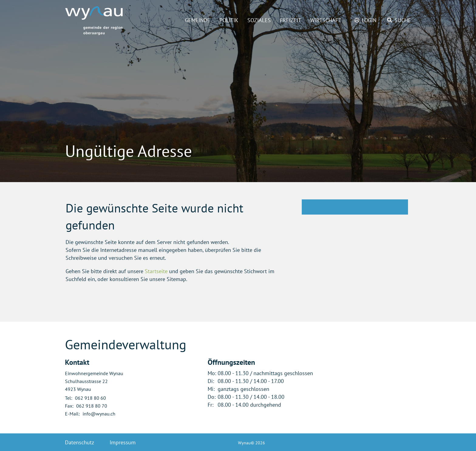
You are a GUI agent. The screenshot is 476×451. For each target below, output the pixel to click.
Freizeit (291, 20)
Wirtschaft (326, 20)
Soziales (259, 20)
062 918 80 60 (90, 398)
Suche (403, 20)
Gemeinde (198, 20)
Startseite (156, 271)
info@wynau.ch (99, 414)
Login (369, 20)
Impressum (123, 442)
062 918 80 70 (92, 406)
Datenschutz (80, 442)
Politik (229, 20)
